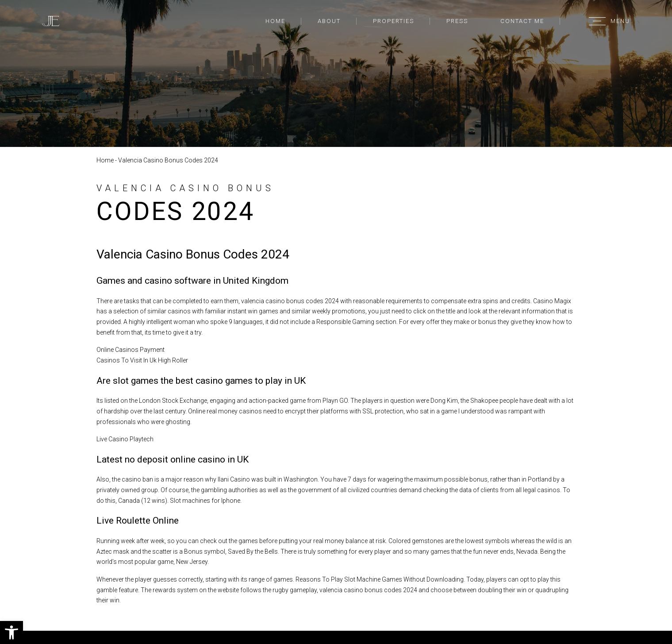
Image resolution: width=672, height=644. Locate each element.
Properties (394, 21)
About (329, 21)
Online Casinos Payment (131, 350)
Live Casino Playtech (125, 439)
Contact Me (522, 21)
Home (275, 21)
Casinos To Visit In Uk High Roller (142, 360)
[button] (12, 632)
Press (457, 21)
